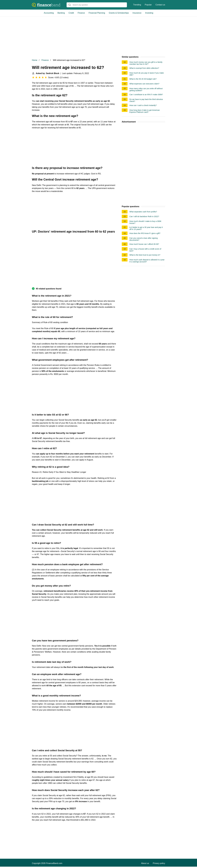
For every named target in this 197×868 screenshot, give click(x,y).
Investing (149, 13)
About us (145, 863)
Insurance (137, 13)
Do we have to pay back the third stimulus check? (146, 100)
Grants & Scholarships (119, 13)
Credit (71, 13)
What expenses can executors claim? (144, 84)
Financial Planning (97, 13)
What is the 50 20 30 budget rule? (143, 79)
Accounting (49, 13)
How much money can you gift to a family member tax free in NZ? (146, 63)
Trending (137, 5)
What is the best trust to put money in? (145, 255)
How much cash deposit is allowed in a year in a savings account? (147, 261)
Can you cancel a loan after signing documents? (144, 239)
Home (35, 60)
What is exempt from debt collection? (144, 68)
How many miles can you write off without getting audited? (146, 90)
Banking (61, 13)
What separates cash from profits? (143, 212)
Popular (148, 5)
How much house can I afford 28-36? (144, 244)
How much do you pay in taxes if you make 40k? (147, 74)
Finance (81, 13)
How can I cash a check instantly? (143, 105)
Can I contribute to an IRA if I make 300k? (146, 95)
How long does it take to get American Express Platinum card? (145, 111)
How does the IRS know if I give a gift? (145, 233)
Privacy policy (159, 863)
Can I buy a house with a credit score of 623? (145, 250)
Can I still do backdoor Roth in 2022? (144, 216)
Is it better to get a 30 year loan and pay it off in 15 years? (146, 228)
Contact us (160, 5)
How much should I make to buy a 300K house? (145, 222)
